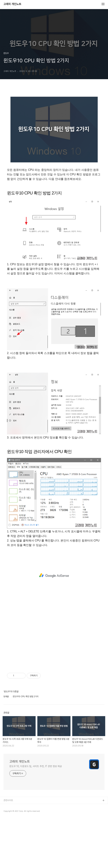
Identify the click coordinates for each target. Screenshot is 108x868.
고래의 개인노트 (12, 4)
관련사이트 (8, 800)
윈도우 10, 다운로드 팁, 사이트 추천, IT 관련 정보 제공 (36, 766)
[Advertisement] (54, 575)
